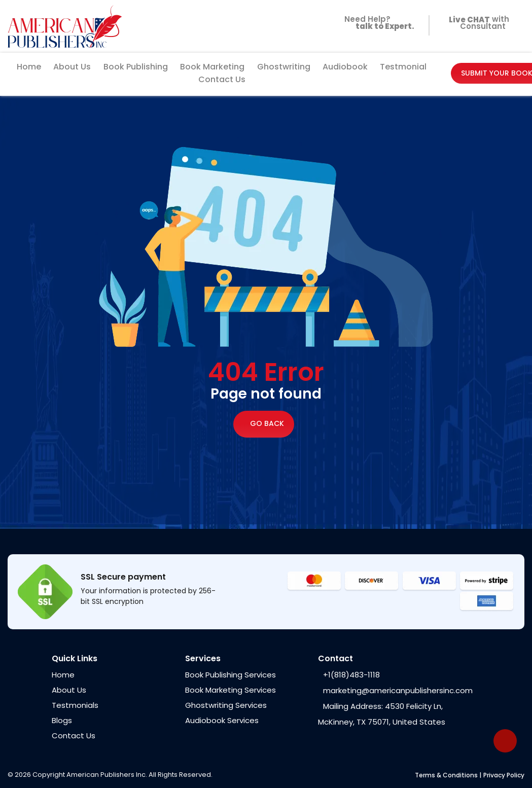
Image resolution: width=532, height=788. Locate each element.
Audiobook (345, 67)
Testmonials (75, 705)
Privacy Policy (504, 775)
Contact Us (222, 79)
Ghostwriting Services (226, 705)
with (477, 21)
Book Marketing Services (230, 690)
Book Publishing (136, 67)
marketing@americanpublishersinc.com (398, 690)
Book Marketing (212, 67)
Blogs (62, 720)
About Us (72, 67)
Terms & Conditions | (448, 775)
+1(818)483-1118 (351, 675)
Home (29, 67)
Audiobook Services (222, 720)
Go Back (264, 424)
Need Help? (377, 26)
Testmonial (403, 67)
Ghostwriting (284, 67)
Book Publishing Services (230, 675)
